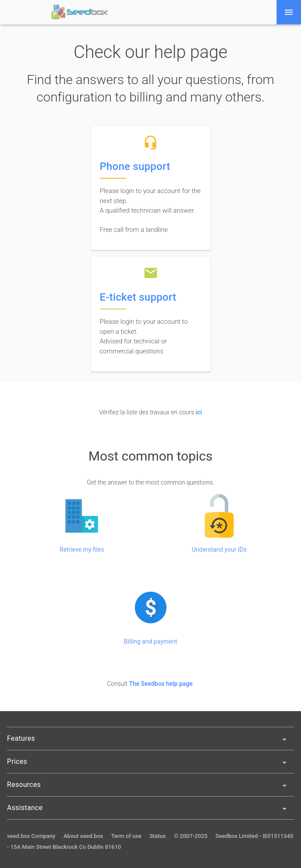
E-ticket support (138, 297)
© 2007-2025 (191, 836)
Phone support (135, 166)
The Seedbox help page (161, 684)
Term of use (127, 836)
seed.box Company (31, 836)
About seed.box (83, 836)
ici (198, 412)
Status (158, 836)
